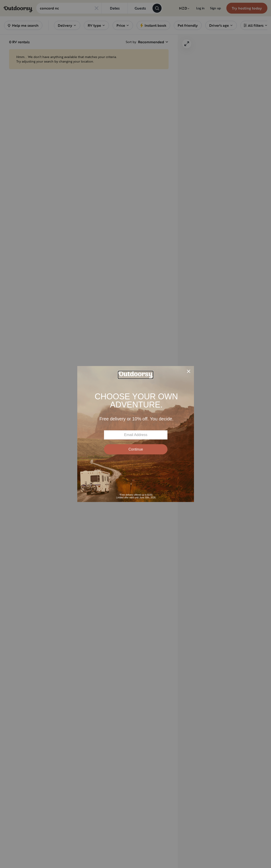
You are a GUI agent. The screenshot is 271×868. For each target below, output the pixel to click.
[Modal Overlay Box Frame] (136, 434)
